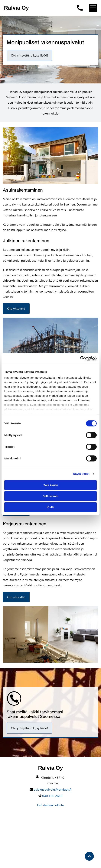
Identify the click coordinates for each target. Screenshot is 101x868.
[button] (93, 8)
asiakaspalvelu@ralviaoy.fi (52, 789)
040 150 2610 (52, 796)
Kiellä (50, 507)
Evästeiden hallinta (51, 805)
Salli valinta (51, 496)
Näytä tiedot (81, 474)
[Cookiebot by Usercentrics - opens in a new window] (80, 358)
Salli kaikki (51, 485)
